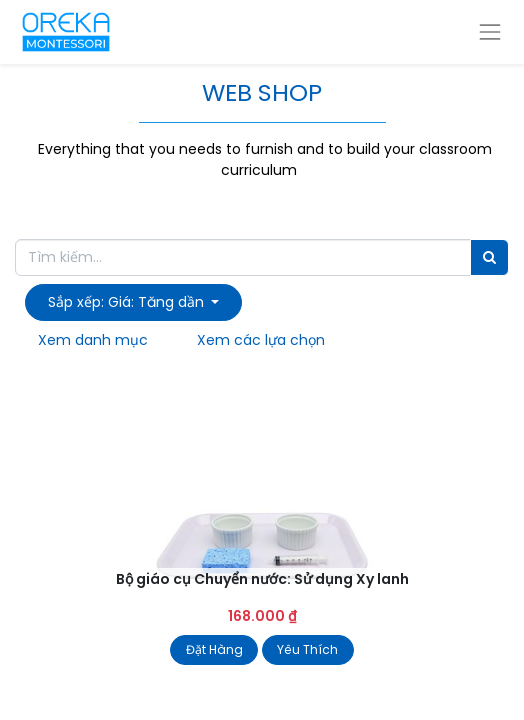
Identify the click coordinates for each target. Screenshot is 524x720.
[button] (133, 302)
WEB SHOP (262, 92)
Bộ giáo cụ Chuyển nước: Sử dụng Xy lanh (262, 579)
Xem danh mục (93, 340)
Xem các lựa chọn (261, 340)
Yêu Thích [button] (307, 649)
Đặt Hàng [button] (214, 649)
